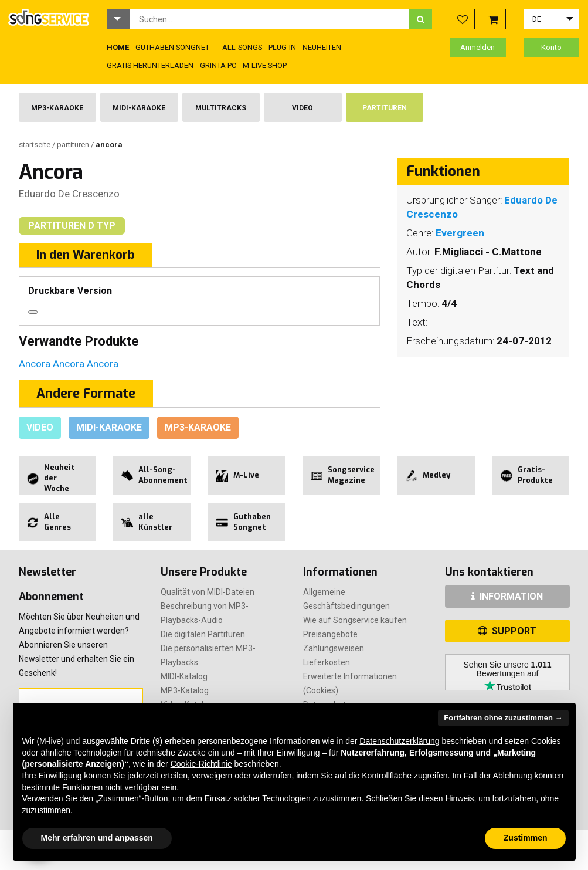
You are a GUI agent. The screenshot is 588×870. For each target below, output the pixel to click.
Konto (551, 47)
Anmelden (477, 47)
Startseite (35, 145)
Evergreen (460, 233)
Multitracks (221, 108)
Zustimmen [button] (526, 838)
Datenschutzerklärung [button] (399, 741)
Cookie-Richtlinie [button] (201, 764)
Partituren (385, 108)
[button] (118, 19)
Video (303, 108)
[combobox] (269, 19)
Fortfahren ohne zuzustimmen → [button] (503, 718)
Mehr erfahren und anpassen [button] (97, 838)
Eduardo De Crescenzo (69, 194)
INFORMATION (507, 596)
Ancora (36, 364)
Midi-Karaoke (139, 108)
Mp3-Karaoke (57, 108)
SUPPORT (507, 631)
